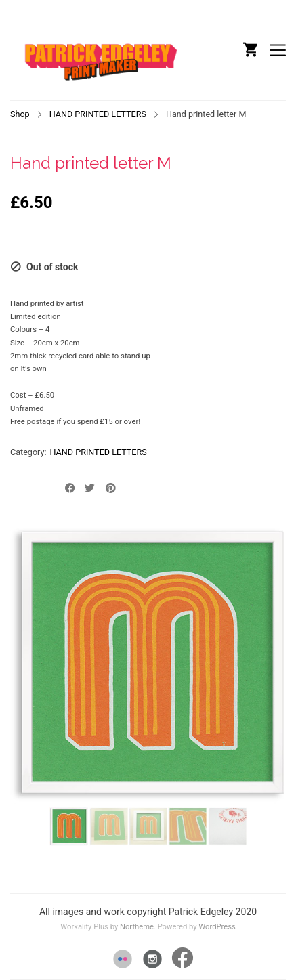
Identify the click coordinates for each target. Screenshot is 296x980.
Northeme (137, 927)
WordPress (217, 927)
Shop (20, 114)
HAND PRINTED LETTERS (98, 114)
